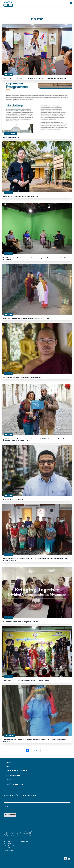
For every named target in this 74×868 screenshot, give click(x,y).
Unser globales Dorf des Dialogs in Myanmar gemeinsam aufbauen (26, 318)
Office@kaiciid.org (9, 849)
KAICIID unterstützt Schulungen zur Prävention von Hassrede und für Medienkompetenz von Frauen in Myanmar (35, 559)
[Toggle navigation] (71, 3)
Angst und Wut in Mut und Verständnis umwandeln (21, 196)
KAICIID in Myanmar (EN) (11, 137)
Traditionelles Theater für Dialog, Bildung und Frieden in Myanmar (26, 680)
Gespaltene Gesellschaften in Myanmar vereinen (21, 621)
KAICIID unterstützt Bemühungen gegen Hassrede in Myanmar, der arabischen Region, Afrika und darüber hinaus (37, 258)
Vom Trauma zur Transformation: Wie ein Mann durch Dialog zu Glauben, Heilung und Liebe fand (37, 78)
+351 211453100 (8, 852)
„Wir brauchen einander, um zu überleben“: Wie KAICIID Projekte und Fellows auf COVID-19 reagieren (35, 739)
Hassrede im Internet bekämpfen (15, 499)
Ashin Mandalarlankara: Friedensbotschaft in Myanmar (22, 377)
